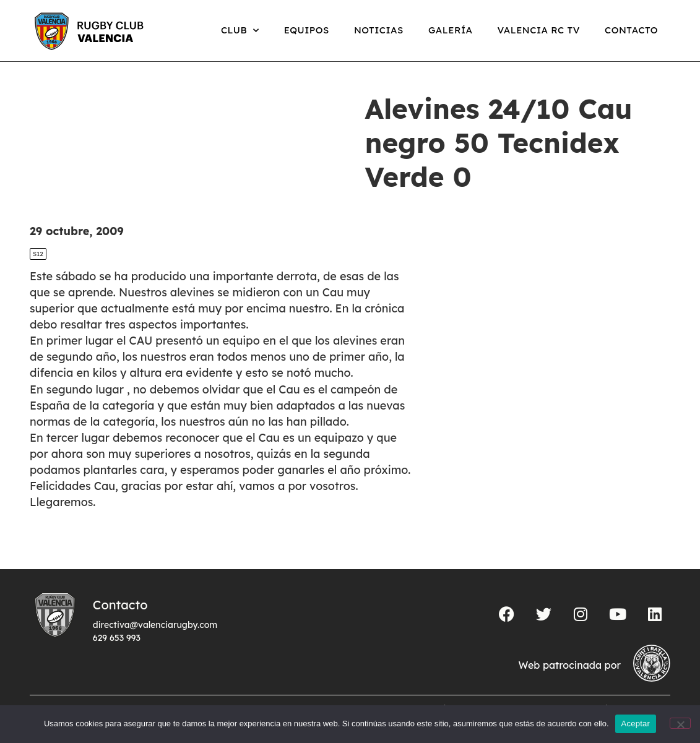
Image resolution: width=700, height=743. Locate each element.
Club (240, 31)
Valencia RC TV (539, 30)
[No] (680, 723)
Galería (451, 30)
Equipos (307, 30)
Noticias (379, 30)
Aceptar (636, 724)
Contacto (631, 30)
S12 (38, 254)
